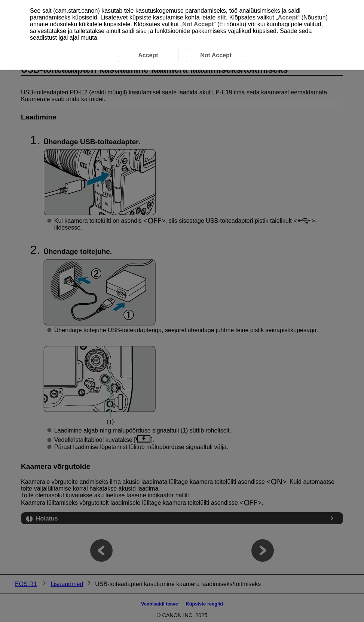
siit (222, 17)
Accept (288, 17)
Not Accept (198, 24)
